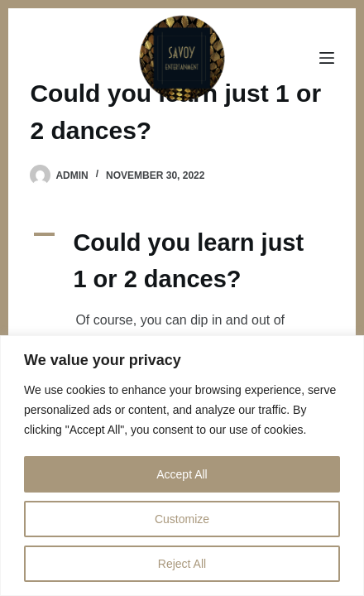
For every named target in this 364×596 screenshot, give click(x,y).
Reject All (182, 564)
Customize (182, 519)
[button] (182, 261)
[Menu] (327, 58)
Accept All (182, 474)
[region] (182, 466)
